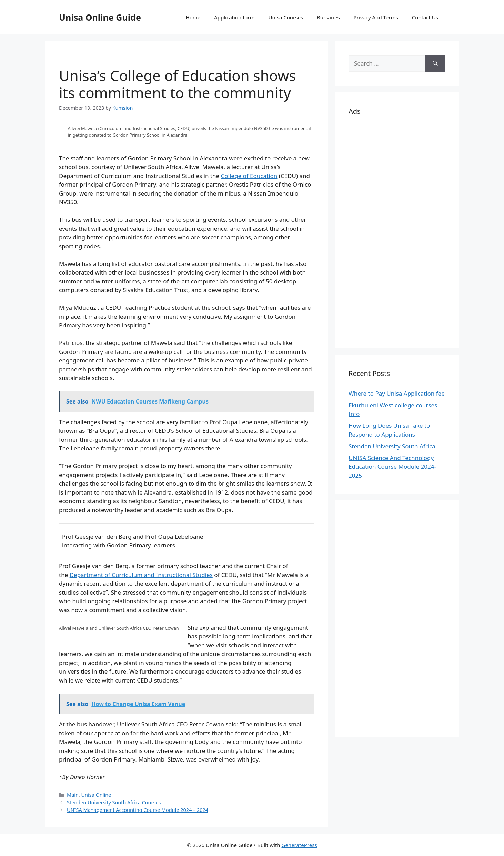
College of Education (249, 176)
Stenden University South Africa (392, 446)
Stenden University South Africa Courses (114, 802)
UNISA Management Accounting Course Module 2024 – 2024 (138, 810)
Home (193, 17)
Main (73, 795)
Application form (234, 17)
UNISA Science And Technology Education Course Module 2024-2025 (392, 467)
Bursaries (328, 17)
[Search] (435, 63)
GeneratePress (299, 845)
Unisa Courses (286, 17)
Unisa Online (96, 795)
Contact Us (425, 17)
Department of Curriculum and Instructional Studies (141, 575)
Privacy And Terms (376, 17)
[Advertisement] (397, 230)
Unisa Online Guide (100, 17)
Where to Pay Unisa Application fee (397, 393)
